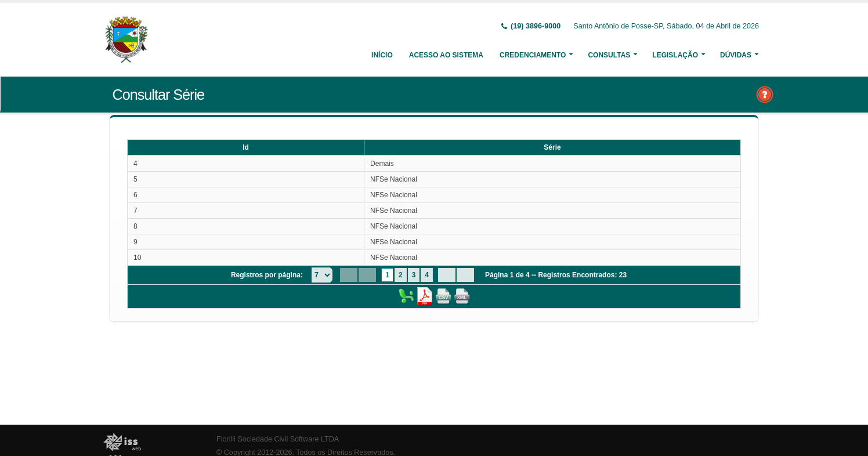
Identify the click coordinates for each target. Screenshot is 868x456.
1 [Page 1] (387, 275)
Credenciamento (533, 55)
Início (382, 55)
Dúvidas (736, 55)
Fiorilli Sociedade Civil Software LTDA (278, 439)
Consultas (609, 55)
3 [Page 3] (414, 275)
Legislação (675, 55)
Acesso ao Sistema (446, 55)
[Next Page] (447, 275)
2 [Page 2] (401, 275)
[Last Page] (465, 275)
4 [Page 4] (427, 275)
